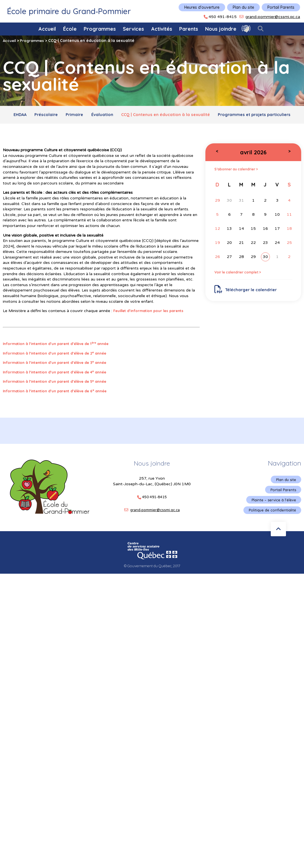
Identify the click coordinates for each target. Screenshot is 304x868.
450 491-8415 (223, 17)
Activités (162, 29)
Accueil (47, 29)
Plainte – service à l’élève (272, 515)
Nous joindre (221, 29)
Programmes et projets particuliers (152, 128)
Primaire (114, 115)
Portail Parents (281, 7)
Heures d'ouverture (202, 7)
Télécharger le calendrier (248, 305)
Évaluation (145, 115)
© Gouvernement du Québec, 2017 (152, 582)
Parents (189, 29)
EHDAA (51, 115)
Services (133, 29)
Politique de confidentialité (271, 526)
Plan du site (243, 7)
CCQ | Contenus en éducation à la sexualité (214, 115)
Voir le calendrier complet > (242, 287)
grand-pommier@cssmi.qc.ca (273, 17)
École (70, 29)
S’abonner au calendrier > (240, 184)
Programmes (100, 29)
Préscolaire (81, 115)
